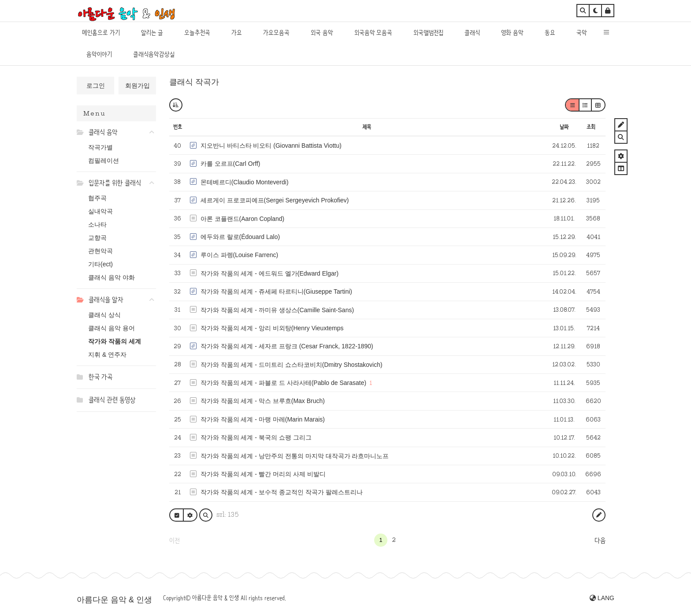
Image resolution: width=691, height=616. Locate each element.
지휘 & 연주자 (107, 355)
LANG (602, 598)
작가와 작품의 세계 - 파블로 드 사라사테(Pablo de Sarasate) (284, 383)
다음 (600, 541)
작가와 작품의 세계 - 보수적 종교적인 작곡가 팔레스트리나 (282, 492)
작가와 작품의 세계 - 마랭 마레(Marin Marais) (263, 419)
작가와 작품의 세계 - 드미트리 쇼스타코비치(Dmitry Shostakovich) (292, 365)
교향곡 (97, 238)
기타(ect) (100, 264)
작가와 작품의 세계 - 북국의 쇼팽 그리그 (256, 437)
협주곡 (97, 198)
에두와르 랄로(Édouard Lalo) (240, 237)
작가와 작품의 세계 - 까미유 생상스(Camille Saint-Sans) (277, 310)
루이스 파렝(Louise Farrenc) (240, 255)
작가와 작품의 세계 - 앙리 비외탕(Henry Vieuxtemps (272, 328)
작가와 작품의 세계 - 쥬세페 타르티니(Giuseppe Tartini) (276, 291)
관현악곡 (100, 251)
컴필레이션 (104, 161)
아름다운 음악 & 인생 (114, 600)
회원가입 (137, 86)
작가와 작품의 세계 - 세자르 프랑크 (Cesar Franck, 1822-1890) (287, 346)
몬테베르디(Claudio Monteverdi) (245, 182)
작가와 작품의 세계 (115, 341)
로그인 (96, 86)
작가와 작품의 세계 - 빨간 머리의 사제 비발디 (263, 474)
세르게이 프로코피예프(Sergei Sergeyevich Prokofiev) (275, 200)
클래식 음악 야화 (111, 277)
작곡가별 (100, 147)
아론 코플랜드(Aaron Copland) (243, 219)
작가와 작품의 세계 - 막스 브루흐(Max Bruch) (263, 401)
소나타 (97, 224)
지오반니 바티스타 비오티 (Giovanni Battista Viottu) (271, 146)
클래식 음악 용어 (111, 328)
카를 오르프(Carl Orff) (230, 164)
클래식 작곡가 (194, 82)
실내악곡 (100, 211)
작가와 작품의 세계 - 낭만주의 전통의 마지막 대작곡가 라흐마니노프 (295, 456)
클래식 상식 (104, 315)
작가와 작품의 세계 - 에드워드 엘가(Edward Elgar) (269, 273)
